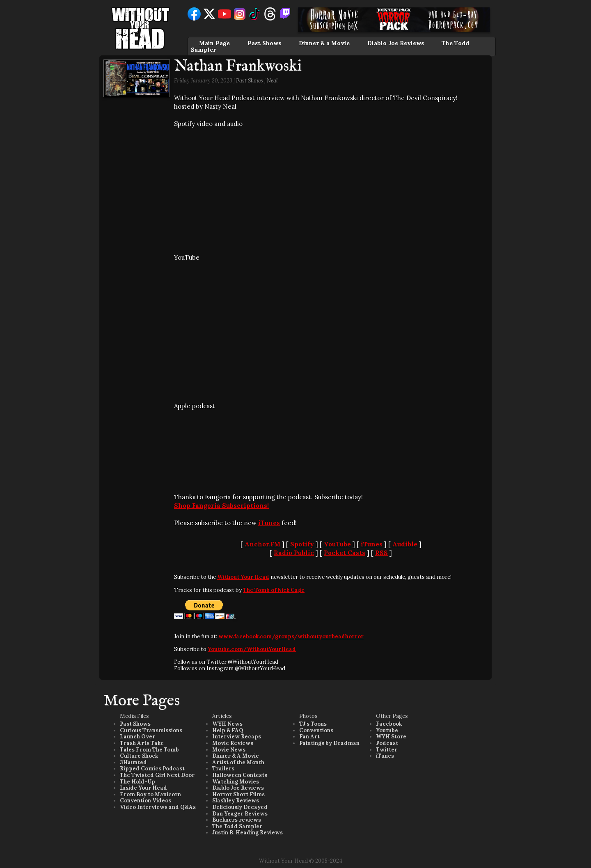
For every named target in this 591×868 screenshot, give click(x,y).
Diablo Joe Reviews (396, 43)
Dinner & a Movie (324, 43)
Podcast (387, 743)
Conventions (316, 730)
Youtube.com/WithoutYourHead (252, 649)
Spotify (302, 544)
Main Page (214, 43)
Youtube (387, 730)
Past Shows (264, 43)
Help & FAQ (228, 730)
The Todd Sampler (237, 826)
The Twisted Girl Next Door (157, 775)
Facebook (389, 724)
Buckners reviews (237, 820)
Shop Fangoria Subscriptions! (221, 506)
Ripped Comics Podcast (152, 769)
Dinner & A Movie (236, 756)
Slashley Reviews (236, 801)
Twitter (387, 750)
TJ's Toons (313, 724)
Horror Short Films (238, 794)
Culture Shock (139, 756)
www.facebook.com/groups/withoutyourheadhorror (291, 636)
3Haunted (133, 762)
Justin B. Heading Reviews (247, 833)
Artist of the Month (238, 762)
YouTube (337, 544)
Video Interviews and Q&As (158, 807)
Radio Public (294, 553)
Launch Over (137, 737)
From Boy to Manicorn (150, 794)
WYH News (227, 724)
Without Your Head (243, 577)
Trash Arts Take (142, 743)
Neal (272, 81)
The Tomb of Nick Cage (274, 590)
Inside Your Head (143, 788)
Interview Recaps (237, 737)
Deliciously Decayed (240, 807)
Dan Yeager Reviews (240, 814)
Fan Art (309, 737)
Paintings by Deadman (329, 743)
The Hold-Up (137, 782)
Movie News (229, 750)
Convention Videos (145, 801)
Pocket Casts (345, 553)
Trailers (223, 769)
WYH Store (391, 737)
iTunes (269, 523)
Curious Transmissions (151, 730)
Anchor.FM (262, 544)
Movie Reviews (233, 743)
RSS (381, 553)
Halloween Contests (240, 775)
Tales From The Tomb (149, 750)
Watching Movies (236, 782)
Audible (405, 544)
